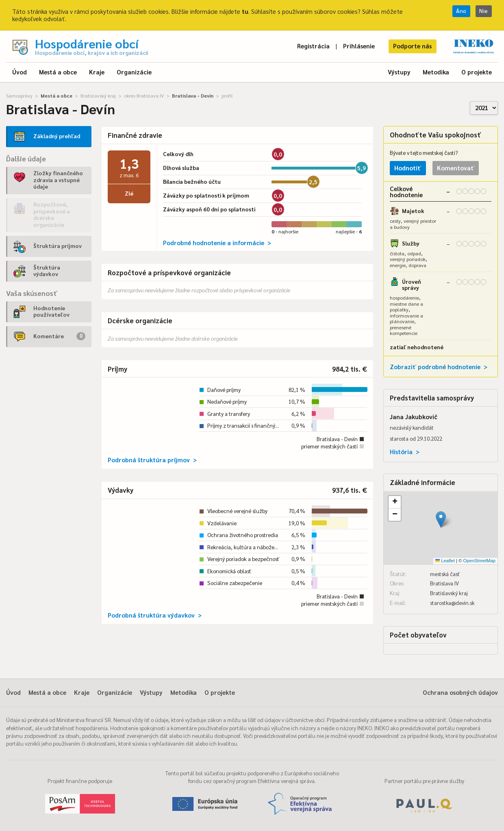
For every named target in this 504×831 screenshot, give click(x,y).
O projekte (477, 72)
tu (245, 11)
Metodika (436, 72)
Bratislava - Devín (193, 96)
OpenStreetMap (479, 561)
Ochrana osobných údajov (460, 692)
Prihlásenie (359, 46)
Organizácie (134, 72)
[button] (441, 519)
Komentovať (456, 168)
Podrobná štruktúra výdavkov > (155, 615)
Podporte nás (412, 46)
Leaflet (445, 561)
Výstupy (399, 72)
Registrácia (313, 46)
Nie (484, 11)
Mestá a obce (58, 72)
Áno (461, 11)
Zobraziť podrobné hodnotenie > (439, 367)
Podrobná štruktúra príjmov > (152, 460)
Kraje (97, 72)
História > (405, 451)
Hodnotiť (408, 168)
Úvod (20, 72)
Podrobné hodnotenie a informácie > (217, 243)
